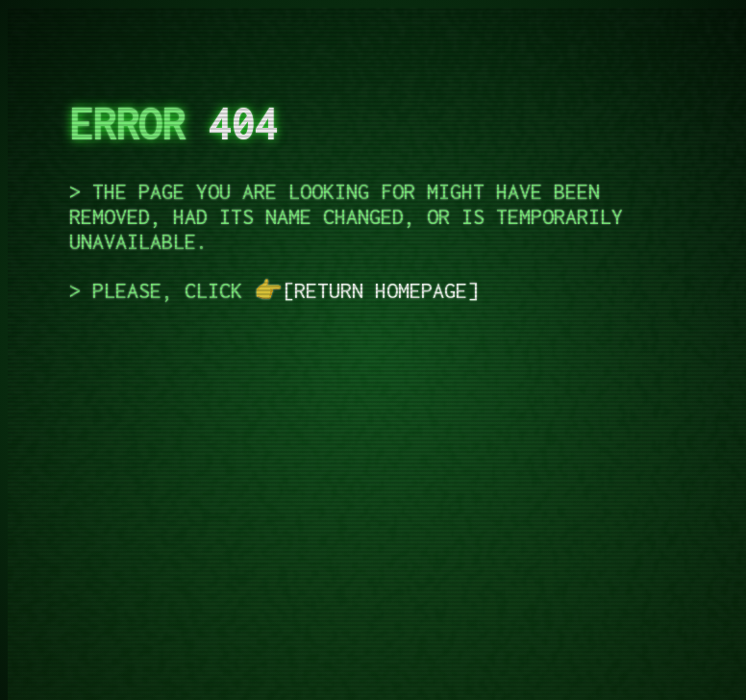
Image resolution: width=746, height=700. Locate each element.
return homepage (381, 290)
